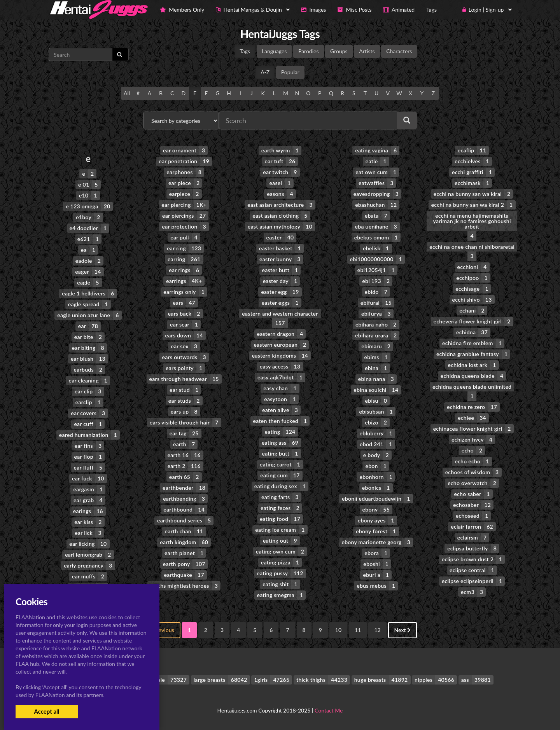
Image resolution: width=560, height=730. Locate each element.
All (127, 93)
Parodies (309, 51)
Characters (399, 51)
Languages (274, 51)
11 (358, 630)
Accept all (46, 711)
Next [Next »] (403, 630)
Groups (339, 51)
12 (377, 630)
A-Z (265, 72)
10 (338, 630)
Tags (245, 51)
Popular (290, 72)
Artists (367, 51)
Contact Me (329, 710)
